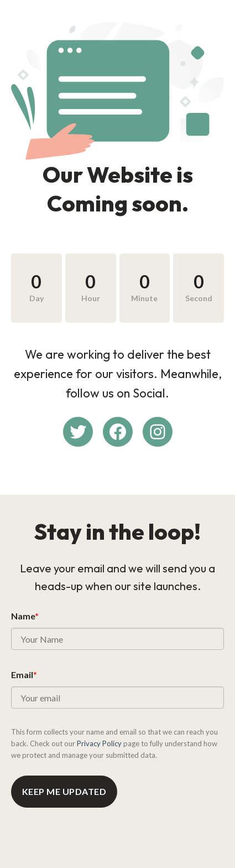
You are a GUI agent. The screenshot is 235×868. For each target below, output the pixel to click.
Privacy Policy (99, 743)
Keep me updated (64, 791)
